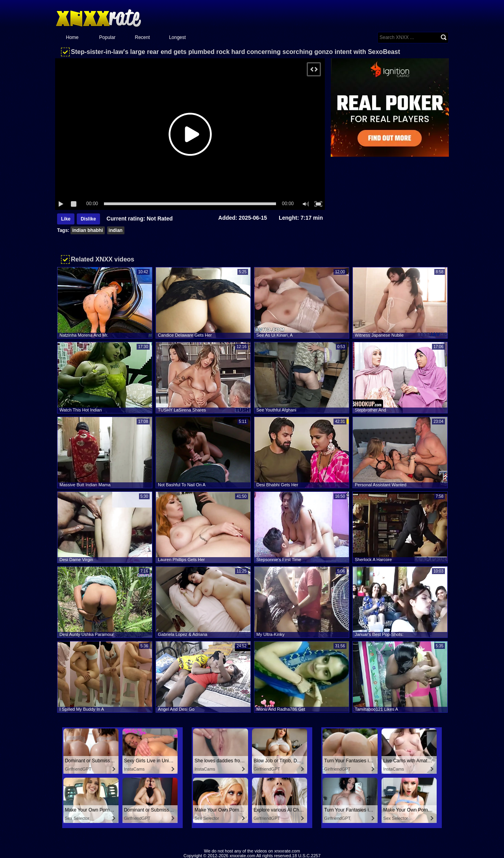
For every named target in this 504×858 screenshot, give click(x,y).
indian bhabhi (87, 230)
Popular (107, 37)
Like (66, 219)
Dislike (88, 219)
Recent (142, 37)
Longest (177, 37)
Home (72, 37)
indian (116, 230)
